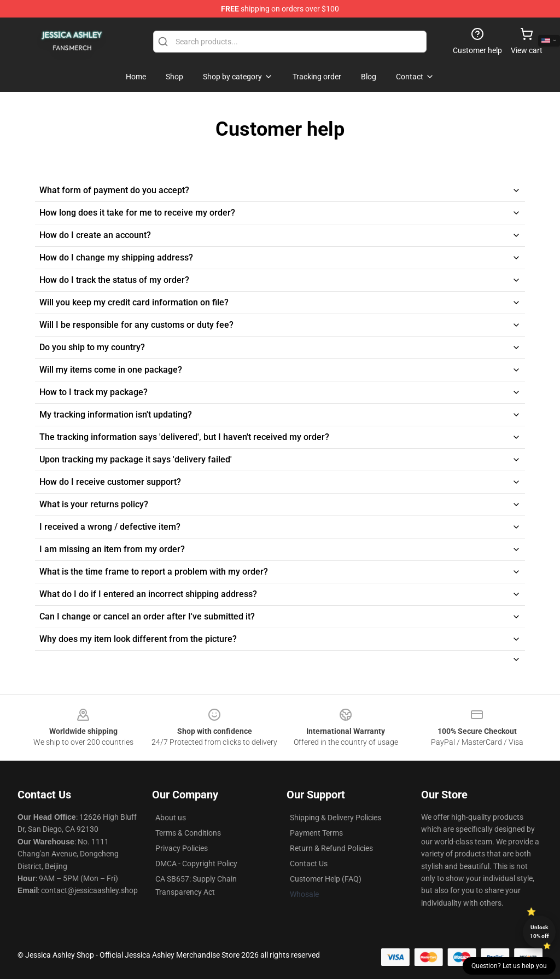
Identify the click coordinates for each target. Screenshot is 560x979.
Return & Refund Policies (331, 848)
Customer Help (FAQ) (326, 879)
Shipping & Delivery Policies (336, 818)
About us (171, 818)
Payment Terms (316, 833)
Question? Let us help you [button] (509, 966)
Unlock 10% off (539, 932)
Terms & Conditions (188, 833)
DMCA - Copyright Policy (196, 864)
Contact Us (309, 864)
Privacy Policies (182, 848)
